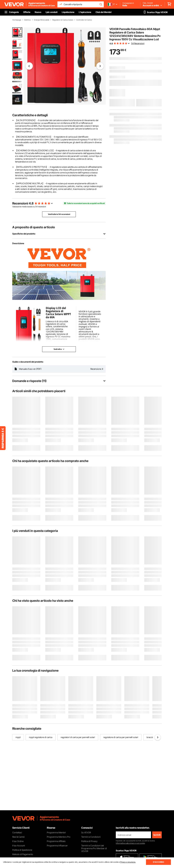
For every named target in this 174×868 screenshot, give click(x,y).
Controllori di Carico (84, 20)
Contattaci (17, 832)
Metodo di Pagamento (23, 854)
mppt (18, 737)
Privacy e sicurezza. (128, 862)
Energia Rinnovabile (42, 20)
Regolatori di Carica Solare (63, 20)
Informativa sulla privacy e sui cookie (130, 843)
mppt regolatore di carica (41, 737)
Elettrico (28, 20)
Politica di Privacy (89, 841)
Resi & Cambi (18, 837)
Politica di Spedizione (22, 850)
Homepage (17, 20)
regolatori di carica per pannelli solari (78, 737)
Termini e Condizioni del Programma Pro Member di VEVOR (94, 848)
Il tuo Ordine (18, 841)
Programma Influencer (57, 846)
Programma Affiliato (56, 841)
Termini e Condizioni (91, 837)
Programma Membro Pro (59, 837)
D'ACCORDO (159, 862)
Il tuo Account (19, 846)
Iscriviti (157, 835)
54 (36, 207)
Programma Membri (56, 832)
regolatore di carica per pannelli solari (121, 737)
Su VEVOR (86, 832)
